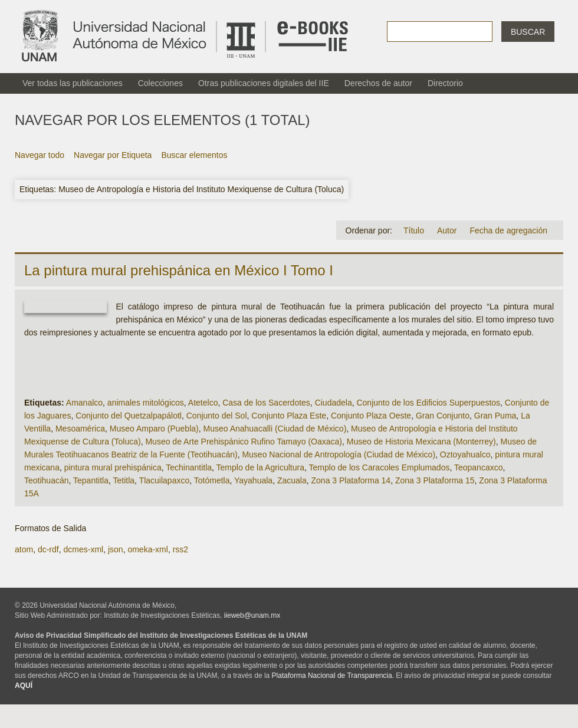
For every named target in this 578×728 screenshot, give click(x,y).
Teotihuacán (47, 480)
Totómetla (212, 480)
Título (414, 230)
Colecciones (160, 83)
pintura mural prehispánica (113, 467)
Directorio (445, 83)
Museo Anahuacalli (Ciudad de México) (275, 429)
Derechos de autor (378, 83)
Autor (447, 230)
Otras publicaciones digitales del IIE (264, 83)
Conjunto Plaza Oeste (371, 416)
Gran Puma (495, 416)
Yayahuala (253, 480)
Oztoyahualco (465, 454)
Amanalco (84, 403)
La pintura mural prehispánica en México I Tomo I (179, 270)
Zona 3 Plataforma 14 (351, 480)
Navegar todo (40, 155)
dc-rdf (48, 549)
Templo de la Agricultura (260, 467)
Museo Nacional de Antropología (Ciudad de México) (339, 454)
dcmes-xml (83, 549)
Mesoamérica (80, 429)
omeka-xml (147, 549)
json (116, 549)
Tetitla (124, 480)
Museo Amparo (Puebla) (154, 429)
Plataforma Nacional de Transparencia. (333, 676)
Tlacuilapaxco (165, 480)
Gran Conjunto (443, 416)
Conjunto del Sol (217, 416)
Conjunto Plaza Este (289, 416)
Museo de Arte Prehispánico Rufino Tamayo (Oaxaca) (244, 442)
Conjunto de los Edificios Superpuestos (428, 403)
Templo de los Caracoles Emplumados (380, 467)
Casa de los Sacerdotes (266, 403)
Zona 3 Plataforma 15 (435, 480)
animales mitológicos (146, 403)
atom (24, 549)
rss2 (180, 549)
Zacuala (292, 480)
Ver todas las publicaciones (73, 83)
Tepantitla (91, 480)
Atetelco (203, 403)
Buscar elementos (194, 155)
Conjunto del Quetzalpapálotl (129, 416)
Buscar (528, 32)
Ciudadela (334, 403)
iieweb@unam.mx (252, 615)
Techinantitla (189, 467)
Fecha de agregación (508, 230)
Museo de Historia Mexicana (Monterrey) (421, 442)
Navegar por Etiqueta (113, 155)
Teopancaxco (479, 467)
